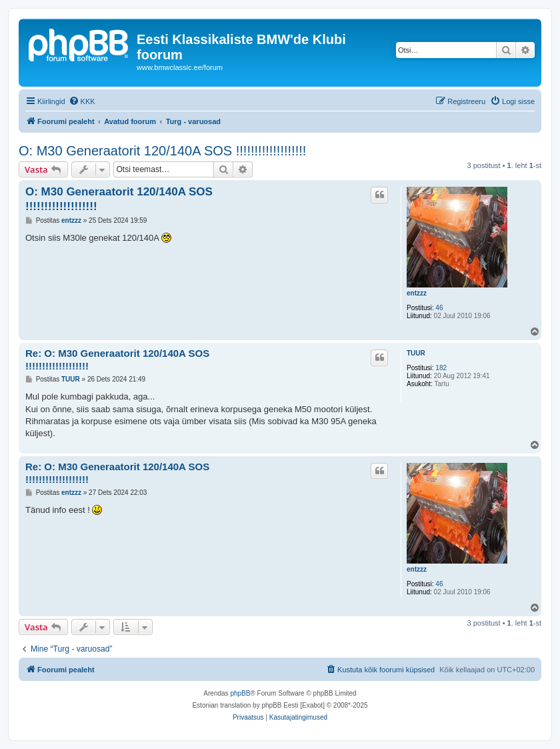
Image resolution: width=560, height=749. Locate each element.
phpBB (240, 693)
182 (441, 368)
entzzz (417, 293)
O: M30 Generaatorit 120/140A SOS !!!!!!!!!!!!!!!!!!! (162, 151)
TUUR (416, 353)
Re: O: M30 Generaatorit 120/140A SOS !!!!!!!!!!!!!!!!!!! (117, 359)
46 (439, 308)
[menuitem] (82, 101)
